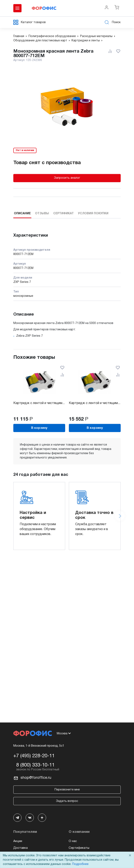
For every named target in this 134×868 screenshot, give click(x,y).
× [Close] (130, 856)
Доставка (20, 848)
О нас (73, 841)
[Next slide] (120, 516)
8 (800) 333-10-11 (35, 765)
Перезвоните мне (67, 790)
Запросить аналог (67, 178)
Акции (18, 841)
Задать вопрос (67, 801)
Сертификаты (79, 848)
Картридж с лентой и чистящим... (39, 403)
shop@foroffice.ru (36, 778)
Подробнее (80, 864)
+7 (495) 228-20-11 (34, 756)
